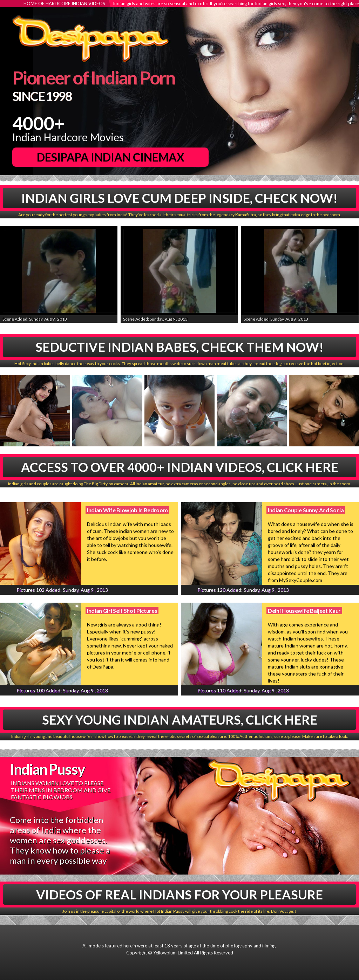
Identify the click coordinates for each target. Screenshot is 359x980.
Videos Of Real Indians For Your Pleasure (179, 895)
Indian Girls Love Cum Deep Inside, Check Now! (179, 198)
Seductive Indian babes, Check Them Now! (179, 347)
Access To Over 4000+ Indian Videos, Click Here (180, 467)
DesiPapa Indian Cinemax (111, 157)
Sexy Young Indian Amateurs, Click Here (180, 720)
